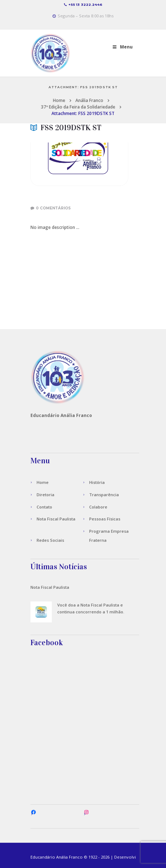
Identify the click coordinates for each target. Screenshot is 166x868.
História (97, 482)
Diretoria (45, 495)
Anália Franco (89, 100)
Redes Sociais (50, 540)
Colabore (98, 507)
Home (59, 100)
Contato (44, 507)
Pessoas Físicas (105, 519)
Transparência (104, 495)
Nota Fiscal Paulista (56, 519)
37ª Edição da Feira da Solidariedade (78, 107)
